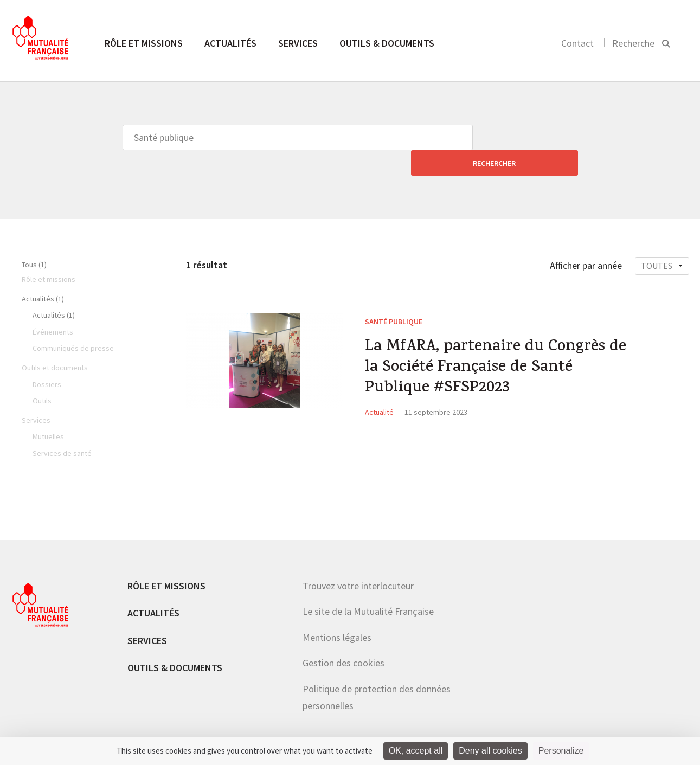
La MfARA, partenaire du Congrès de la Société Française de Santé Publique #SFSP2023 (498, 344)
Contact (577, 43)
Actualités (230, 43)
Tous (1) (34, 239)
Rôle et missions (144, 43)
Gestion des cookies (343, 637)
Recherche (633, 43)
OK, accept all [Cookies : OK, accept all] (416, 751)
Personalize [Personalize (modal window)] (561, 751)
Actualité (379, 390)
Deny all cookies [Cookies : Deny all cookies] (490, 751)
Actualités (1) (43, 273)
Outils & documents (387, 43)
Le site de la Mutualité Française (368, 586)
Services (298, 43)
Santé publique (394, 296)
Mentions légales (337, 612)
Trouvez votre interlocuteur (358, 560)
